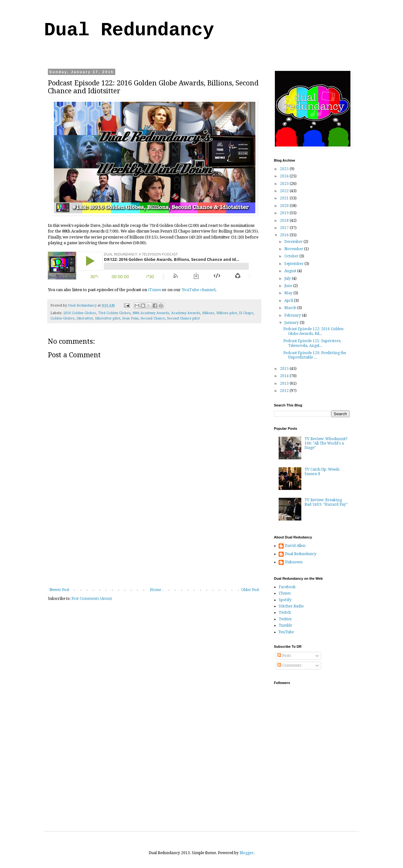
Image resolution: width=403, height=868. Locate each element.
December (294, 242)
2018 (285, 221)
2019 (285, 213)
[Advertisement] (154, 540)
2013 (285, 383)
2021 (285, 198)
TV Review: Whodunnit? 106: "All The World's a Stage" (326, 443)
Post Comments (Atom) (92, 599)
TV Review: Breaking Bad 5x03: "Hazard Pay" (326, 502)
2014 (285, 376)
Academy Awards (186, 313)
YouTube (286, 632)
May (289, 293)
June (289, 286)
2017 (285, 228)
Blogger (247, 853)
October (292, 256)
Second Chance (153, 318)
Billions (208, 313)
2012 (285, 391)
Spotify (285, 600)
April (289, 301)
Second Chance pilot (183, 318)
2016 (285, 235)
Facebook (287, 587)
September (294, 264)
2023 (285, 184)
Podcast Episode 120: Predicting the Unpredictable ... (315, 355)
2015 (285, 369)
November (294, 249)
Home (155, 590)
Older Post (250, 590)
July (288, 279)
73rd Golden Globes (114, 313)
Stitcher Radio (291, 606)
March (291, 308)
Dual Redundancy (129, 30)
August (291, 271)
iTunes (154, 290)
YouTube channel (199, 290)
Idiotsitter (85, 318)
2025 (285, 169)
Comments (289, 665)
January (292, 323)
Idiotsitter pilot (108, 318)
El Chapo (246, 313)
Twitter (285, 619)
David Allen (295, 546)
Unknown (294, 562)
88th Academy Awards (151, 313)
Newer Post (59, 590)
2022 (285, 191)
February (293, 315)
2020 (285, 206)
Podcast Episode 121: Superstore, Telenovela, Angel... (312, 343)
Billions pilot (227, 313)
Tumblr (285, 625)
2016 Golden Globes (80, 313)
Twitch (285, 612)
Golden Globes (62, 318)
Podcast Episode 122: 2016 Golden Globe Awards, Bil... (313, 331)
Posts (284, 656)
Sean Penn (130, 318)
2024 (285, 176)
